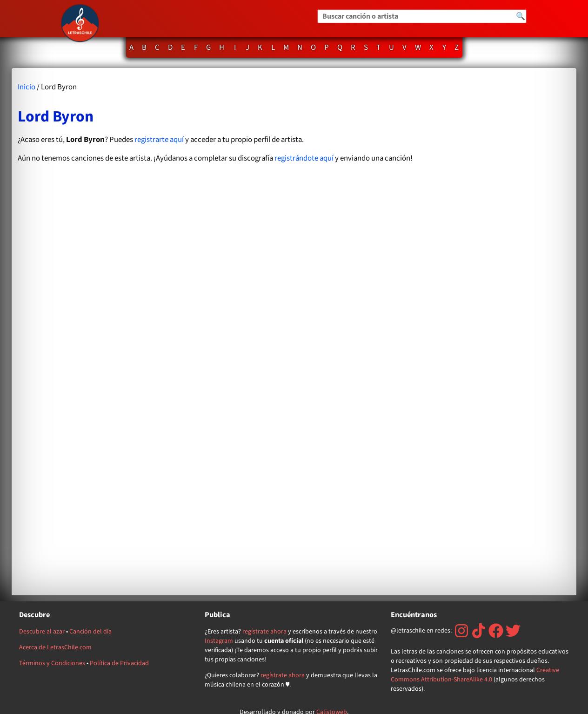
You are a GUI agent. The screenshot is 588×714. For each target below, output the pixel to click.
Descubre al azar (42, 632)
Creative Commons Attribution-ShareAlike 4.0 (475, 675)
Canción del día (90, 632)
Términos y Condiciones (52, 663)
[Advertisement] (495, 332)
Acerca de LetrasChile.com (55, 647)
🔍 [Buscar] (521, 16)
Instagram (219, 641)
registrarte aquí (159, 140)
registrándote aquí (304, 158)
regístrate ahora (264, 632)
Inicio (27, 87)
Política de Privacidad (119, 663)
